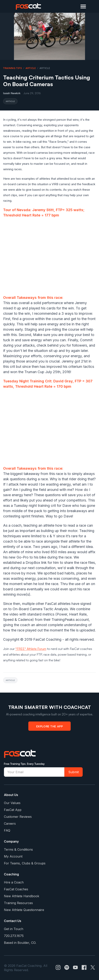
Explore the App (50, 726)
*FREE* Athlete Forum (31, 649)
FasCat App (13, 810)
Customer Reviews (18, 817)
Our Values (12, 803)
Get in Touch (14, 929)
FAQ (7, 830)
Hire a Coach (14, 882)
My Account (13, 856)
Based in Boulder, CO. (20, 943)
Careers (10, 824)
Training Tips (12, 68)
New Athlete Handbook (22, 896)
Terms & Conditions (18, 849)
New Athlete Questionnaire (24, 910)
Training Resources (18, 903)
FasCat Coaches (16, 889)
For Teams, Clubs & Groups (25, 863)
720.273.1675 (14, 936)
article (31, 68)
